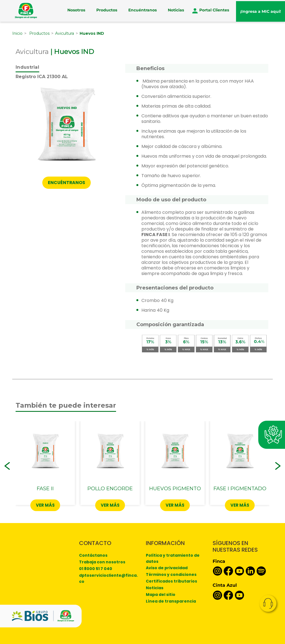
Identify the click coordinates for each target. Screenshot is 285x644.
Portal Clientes (214, 11)
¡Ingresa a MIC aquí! (261, 11)
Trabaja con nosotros (102, 562)
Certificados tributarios (171, 581)
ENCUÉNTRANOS (67, 183)
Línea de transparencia (171, 601)
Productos (107, 11)
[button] (7, 466)
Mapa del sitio (161, 594)
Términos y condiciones (171, 574)
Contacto (268, 603)
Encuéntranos (142, 11)
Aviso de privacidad (167, 568)
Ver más (45, 505)
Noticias (176, 11)
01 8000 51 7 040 (96, 568)
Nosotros (76, 11)
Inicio (17, 33)
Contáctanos (93, 555)
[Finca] (26, 10)
